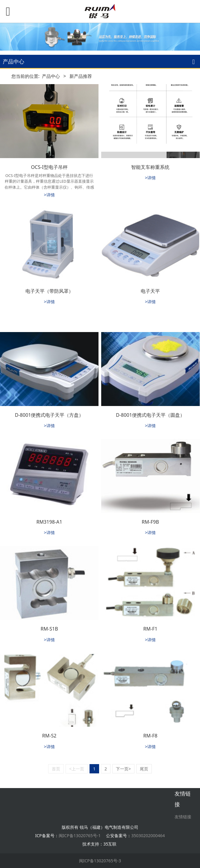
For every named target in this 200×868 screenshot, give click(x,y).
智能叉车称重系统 (150, 167)
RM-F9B (150, 522)
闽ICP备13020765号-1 (80, 836)
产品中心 (51, 76)
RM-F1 (150, 629)
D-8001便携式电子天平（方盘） (49, 415)
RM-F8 (150, 736)
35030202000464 (148, 836)
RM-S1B (49, 629)
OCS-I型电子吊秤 (49, 167)
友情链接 (183, 817)
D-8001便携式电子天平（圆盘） (150, 415)
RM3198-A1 (49, 522)
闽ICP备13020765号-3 (100, 861)
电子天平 (150, 291)
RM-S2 (49, 736)
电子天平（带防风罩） (49, 291)
